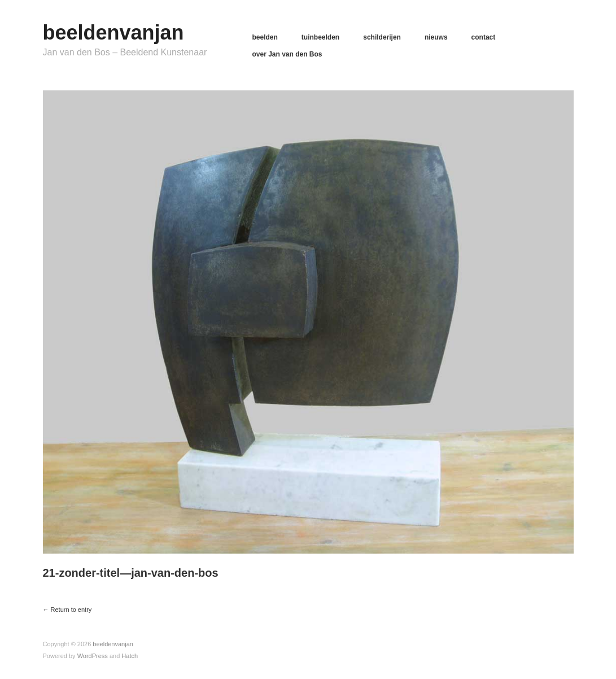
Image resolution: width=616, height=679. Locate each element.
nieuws (436, 37)
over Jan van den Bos (287, 54)
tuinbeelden (320, 37)
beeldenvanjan (113, 32)
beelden (265, 37)
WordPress (93, 656)
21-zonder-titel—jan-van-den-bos (131, 573)
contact (484, 37)
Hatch (130, 656)
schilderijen (382, 37)
